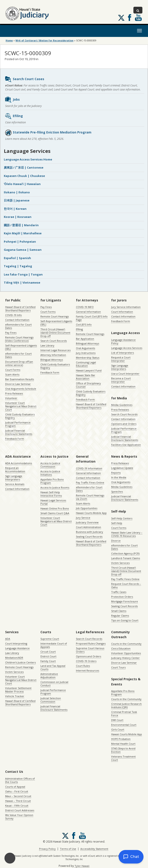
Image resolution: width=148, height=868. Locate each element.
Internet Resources (87, 670)
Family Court (48, 661)
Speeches (117, 492)
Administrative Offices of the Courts (20, 780)
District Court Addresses (20, 810)
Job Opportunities (87, 508)
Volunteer (11, 398)
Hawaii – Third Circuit (18, 801)
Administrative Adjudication (49, 676)
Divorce (116, 541)
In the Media (119, 477)
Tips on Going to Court (125, 620)
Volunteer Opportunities (126, 653)
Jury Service (83, 518)
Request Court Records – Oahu (126, 585)
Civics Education (121, 648)
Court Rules (83, 666)
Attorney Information (53, 355)
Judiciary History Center (125, 658)
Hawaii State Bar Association (86, 377)
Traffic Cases (119, 592)
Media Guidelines (122, 405)
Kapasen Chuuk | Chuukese (24, 176)
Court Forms (13, 370)
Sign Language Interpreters (120, 367)
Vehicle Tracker (15, 696)
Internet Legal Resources (55, 350)
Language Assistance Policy (123, 341)
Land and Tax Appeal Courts (53, 667)
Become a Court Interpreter (121, 380)
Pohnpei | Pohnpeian (20, 242)
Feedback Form (15, 439)
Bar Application (85, 339)
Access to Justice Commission (50, 465)
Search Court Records (54, 341)
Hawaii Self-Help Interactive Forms (51, 494)
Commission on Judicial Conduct (54, 684)
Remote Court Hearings (55, 316)
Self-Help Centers (122, 518)
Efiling (14, 116)
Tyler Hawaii (82, 866)
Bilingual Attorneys (52, 360)
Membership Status (88, 358)
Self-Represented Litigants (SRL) (21, 347)
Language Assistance (17, 648)
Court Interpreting (16, 643)
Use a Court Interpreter (125, 374)
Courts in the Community (126, 644)
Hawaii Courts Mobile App (91, 513)
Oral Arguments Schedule (21, 389)
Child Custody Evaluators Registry (20, 416)
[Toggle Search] (138, 10)
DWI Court (117, 720)
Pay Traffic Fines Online (90, 483)
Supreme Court (50, 639)
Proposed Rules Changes (91, 643)
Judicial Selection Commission (51, 700)
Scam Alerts (12, 374)
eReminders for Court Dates (18, 326)
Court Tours (118, 667)
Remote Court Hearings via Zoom (90, 497)
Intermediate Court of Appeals (54, 645)
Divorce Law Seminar (18, 384)
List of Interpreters (123, 353)
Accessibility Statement (94, 849)
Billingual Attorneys (87, 343)
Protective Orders (122, 597)
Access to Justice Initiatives (50, 473)
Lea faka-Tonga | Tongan (23, 274)
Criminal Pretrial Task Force (124, 714)
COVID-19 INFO (85, 307)
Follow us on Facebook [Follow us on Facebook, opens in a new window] (130, 18)
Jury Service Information (126, 307)
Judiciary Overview (87, 522)
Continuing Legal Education (86, 364)
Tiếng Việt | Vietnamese (22, 283)
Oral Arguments (85, 348)
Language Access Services (127, 348)
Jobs (12, 100)
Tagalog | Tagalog (18, 266)
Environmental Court (124, 725)
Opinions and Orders (124, 424)
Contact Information (17, 320)
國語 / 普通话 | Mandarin (21, 225)
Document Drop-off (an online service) (19, 363)
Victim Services (120, 563)
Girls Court (118, 729)
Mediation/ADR (14, 658)
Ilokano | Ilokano (17, 192)
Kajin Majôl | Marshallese (23, 233)
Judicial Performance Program (18, 424)
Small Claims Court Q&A (55, 513)
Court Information (122, 312)
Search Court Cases (24, 79)
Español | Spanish (17, 258)
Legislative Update (122, 468)
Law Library (47, 345)
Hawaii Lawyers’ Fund (89, 370)
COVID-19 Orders (86, 661)
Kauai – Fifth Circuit (17, 806)
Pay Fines (11, 333)
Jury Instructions (86, 353)
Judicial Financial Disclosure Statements (19, 432)
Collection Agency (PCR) (125, 553)
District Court (48, 656)
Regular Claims (120, 616)
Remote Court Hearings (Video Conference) (19, 339)
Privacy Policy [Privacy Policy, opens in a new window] (47, 849)
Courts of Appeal (15, 787)
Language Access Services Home (28, 159)
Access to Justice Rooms (55, 487)
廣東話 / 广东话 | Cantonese (24, 167)
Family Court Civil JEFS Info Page (92, 318)
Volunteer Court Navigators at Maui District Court (21, 406)
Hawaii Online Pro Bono (55, 508)
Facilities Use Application (126, 445)
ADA (8, 639)
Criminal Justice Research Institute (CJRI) (126, 705)
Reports (116, 473)
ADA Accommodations (19, 463)
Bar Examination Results (20, 379)
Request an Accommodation (15, 470)
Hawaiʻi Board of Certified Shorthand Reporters (20, 309)
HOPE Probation (121, 739)
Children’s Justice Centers (20, 662)
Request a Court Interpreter (121, 359)
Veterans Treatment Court (123, 758)
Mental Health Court (123, 744)
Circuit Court (48, 652)
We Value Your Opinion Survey (19, 817)
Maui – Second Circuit (18, 796)
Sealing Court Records (89, 537)
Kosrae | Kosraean (18, 217)
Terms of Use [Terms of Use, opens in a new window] (68, 849)
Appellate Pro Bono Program (52, 481)
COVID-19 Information (89, 468)
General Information (88, 312)
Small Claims (119, 611)
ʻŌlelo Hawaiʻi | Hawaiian (22, 184)
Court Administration (88, 527)
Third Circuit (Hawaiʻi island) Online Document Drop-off (55, 333)
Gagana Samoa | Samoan (23, 250)
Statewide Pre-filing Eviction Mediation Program (48, 133)
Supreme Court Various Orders (90, 650)
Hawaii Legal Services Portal (53, 502)
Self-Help (117, 523)
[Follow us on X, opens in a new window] (121, 18)
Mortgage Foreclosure (125, 601)
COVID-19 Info (13, 315)
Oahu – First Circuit (17, 791)
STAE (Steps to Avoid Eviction (123, 750)
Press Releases (14, 393)
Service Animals (15, 484)
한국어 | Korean (15, 209)
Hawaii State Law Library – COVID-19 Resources (127, 534)
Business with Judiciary (89, 532)
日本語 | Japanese (17, 200)
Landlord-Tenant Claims (126, 558)
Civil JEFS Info (84, 324)
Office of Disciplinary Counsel (88, 385)
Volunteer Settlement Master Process (18, 690)
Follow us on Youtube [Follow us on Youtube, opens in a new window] (138, 18)
